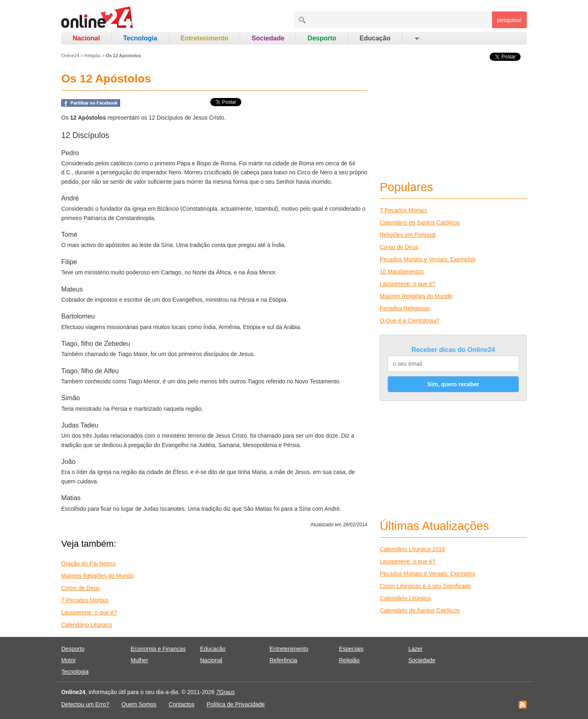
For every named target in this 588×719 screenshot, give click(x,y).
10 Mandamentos (402, 272)
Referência (283, 660)
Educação (375, 38)
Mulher (139, 660)
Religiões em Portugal (408, 235)
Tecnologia (140, 38)
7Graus (225, 692)
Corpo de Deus (80, 588)
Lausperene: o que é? (89, 612)
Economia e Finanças (158, 649)
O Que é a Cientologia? (410, 321)
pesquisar (509, 20)
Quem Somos (139, 704)
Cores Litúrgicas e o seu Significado (425, 586)
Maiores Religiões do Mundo (97, 576)
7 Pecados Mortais (85, 600)
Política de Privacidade (236, 704)
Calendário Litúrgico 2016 (412, 549)
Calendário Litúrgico (87, 625)
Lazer (415, 649)
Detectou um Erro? (85, 704)
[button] (416, 38)
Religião (93, 56)
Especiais (351, 649)
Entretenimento (204, 38)
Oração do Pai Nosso (88, 563)
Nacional (86, 38)
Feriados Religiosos (405, 308)
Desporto (322, 38)
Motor (69, 660)
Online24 (70, 56)
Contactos (182, 704)
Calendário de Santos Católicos (420, 223)
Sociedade (268, 38)
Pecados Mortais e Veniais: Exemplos (428, 259)
